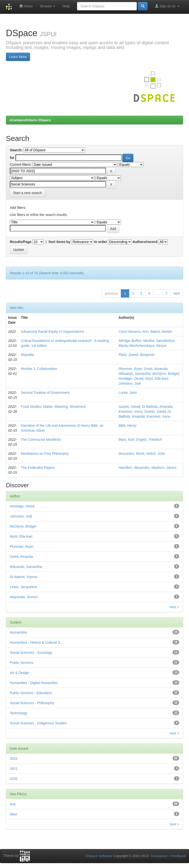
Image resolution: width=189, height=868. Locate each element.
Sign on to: (167, 6)
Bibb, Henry (127, 426)
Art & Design (20, 673)
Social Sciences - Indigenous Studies (38, 723)
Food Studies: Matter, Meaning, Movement (53, 407)
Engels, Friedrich (149, 440)
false (14, 814)
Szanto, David (129, 407)
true (13, 804)
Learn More (18, 57)
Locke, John (128, 393)
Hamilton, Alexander (134, 468)
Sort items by (59, 242)
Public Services (22, 663)
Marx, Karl (126, 440)
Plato (122, 355)
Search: (16, 150)
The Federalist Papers (38, 468)
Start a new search (27, 193)
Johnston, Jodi (129, 383)
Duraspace (159, 856)
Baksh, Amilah (161, 332)
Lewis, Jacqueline (24, 587)
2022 (14, 759)
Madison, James (164, 468)
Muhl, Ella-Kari (156, 379)
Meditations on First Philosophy (45, 454)
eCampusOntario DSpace (30, 120)
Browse (48, 6)
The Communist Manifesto (41, 440)
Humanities (18, 632)
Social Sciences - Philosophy (32, 703)
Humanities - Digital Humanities (34, 683)
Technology (19, 713)
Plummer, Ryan (130, 369)
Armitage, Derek (131, 379)
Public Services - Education (31, 693)
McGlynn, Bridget (165, 374)
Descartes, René (131, 454)
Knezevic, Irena (130, 411)
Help (66, 6)
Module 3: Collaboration (39, 369)
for (12, 158)
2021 (14, 769)
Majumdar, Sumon (24, 597)
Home (26, 6)
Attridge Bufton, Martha (136, 341)
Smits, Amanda (156, 369)
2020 (14, 779)
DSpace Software (99, 856)
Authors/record (145, 242)
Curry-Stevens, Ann (133, 332)
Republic (28, 355)
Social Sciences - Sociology (31, 653)
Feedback (178, 856)
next (177, 293)
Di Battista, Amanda (157, 407)
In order (101, 242)
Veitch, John (155, 454)
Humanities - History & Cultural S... (36, 642)
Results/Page (21, 242)
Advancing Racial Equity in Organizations (52, 332)
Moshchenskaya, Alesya (148, 346)
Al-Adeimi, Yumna (24, 577)
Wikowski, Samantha (134, 374)
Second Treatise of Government (45, 393)
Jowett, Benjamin (141, 355)
